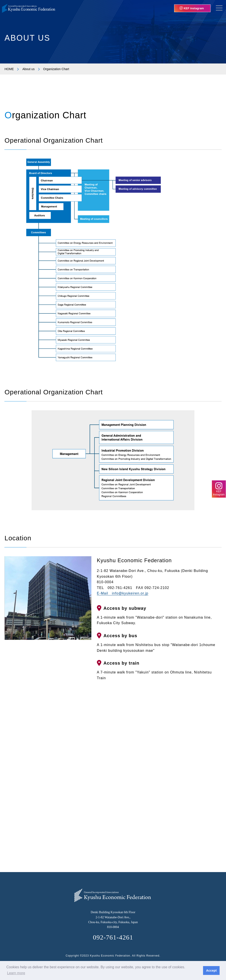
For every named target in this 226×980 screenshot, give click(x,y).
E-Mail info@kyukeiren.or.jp (123, 593)
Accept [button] (211, 970)
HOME (9, 69)
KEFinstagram (219, 489)
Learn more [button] (16, 973)
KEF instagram (192, 8)
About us (28, 69)
